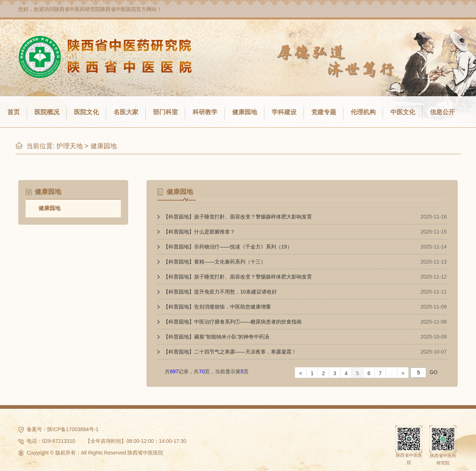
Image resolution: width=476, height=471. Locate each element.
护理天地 (70, 146)
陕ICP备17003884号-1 (73, 429)
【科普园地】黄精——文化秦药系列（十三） (215, 262)
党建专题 (324, 112)
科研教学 (205, 112)
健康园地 (245, 112)
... (391, 373)
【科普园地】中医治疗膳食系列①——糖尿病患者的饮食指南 (233, 322)
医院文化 (86, 112)
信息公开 (442, 112)
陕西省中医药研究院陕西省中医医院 (95, 9)
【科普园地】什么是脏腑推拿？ (199, 232)
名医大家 (126, 112)
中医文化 (403, 112)
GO (434, 372)
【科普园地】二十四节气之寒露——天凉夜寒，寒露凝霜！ (230, 352)
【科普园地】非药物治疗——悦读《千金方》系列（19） (228, 247)
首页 (14, 112)
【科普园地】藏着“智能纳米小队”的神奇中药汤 (216, 337)
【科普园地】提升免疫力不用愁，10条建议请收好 (220, 292)
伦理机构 (363, 112)
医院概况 (47, 112)
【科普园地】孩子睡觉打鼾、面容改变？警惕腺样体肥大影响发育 (238, 217)
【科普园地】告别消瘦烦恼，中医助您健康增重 (217, 307)
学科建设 (284, 112)
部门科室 (166, 112)
